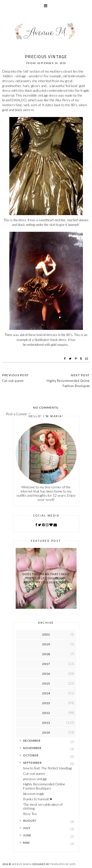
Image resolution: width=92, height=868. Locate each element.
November (32, 748)
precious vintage (35, 779)
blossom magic (34, 794)
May (26, 843)
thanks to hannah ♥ (38, 799)
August (30, 821)
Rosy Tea (30, 814)
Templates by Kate (63, 864)
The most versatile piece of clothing (43, 806)
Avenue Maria (22, 864)
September (32, 763)
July (27, 828)
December (32, 741)
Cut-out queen (34, 773)
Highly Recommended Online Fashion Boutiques (68, 383)
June (27, 835)
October (31, 755)
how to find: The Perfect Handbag (47, 768)
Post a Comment (18, 414)
